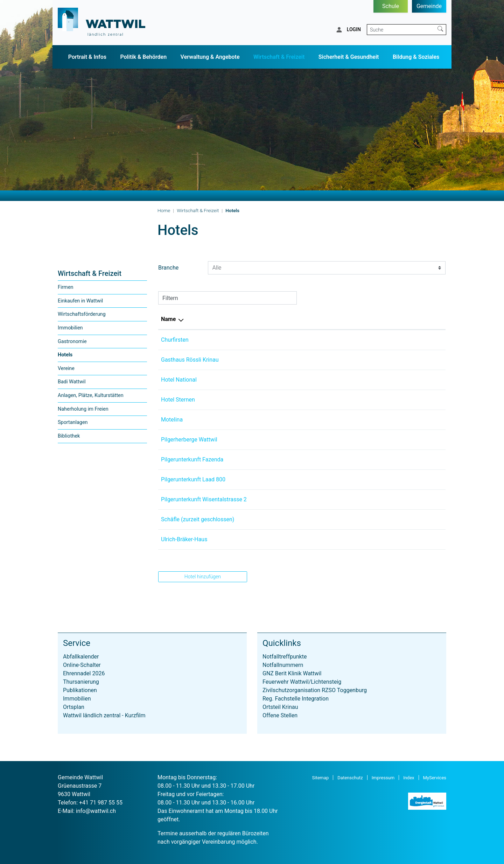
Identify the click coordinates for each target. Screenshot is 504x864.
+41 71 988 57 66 (308, 360)
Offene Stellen (280, 715)
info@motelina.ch (376, 420)
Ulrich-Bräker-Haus (184, 539)
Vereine (66, 368)
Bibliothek (69, 436)
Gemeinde (429, 6)
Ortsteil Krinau (280, 707)
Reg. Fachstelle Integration (296, 699)
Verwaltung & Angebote (210, 57)
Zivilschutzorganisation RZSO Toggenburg (315, 690)
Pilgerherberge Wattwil (189, 440)
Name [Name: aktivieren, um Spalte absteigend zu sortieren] (168, 319)
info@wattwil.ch (96, 811)
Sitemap (321, 778)
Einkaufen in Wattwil (80, 301)
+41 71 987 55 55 (101, 803)
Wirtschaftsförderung (82, 314)
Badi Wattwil (72, 382)
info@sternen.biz (375, 400)
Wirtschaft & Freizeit (279, 57)
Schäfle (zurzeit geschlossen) (198, 519)
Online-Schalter (82, 665)
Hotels (72, 357)
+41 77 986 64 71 (308, 420)
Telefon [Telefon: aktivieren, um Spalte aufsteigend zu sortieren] (296, 319)
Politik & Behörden (143, 57)
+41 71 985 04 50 (308, 459)
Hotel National (179, 380)
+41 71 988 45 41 (308, 499)
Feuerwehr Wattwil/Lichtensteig (302, 682)
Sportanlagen (73, 422)
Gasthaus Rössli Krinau (190, 360)
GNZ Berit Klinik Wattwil (292, 673)
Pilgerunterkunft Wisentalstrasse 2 (204, 499)
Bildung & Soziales (416, 57)
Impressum (383, 778)
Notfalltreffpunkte (285, 657)
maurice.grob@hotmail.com (388, 380)
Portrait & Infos (87, 57)
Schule (391, 6)
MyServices (435, 778)
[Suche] (401, 30)
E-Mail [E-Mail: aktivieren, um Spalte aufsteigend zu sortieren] (362, 319)
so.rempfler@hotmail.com (386, 479)
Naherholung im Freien (83, 409)
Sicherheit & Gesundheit (349, 57)
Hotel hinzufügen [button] (203, 577)
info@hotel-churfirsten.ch (385, 340)
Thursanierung (81, 682)
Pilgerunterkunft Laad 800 (193, 479)
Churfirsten (175, 340)
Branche (168, 268)
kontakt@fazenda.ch (379, 459)
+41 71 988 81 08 (308, 539)
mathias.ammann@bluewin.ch (392, 539)
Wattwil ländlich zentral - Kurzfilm (104, 715)
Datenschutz (350, 778)
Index (409, 778)
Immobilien (70, 328)
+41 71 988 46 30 (308, 440)
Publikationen (80, 690)
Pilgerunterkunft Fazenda (192, 459)
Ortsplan (74, 707)
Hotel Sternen (178, 400)
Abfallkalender (81, 657)
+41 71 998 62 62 (308, 400)
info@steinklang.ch (378, 440)
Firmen (66, 287)
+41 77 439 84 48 (308, 380)
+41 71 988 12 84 (308, 340)
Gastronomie (72, 342)
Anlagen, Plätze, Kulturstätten (91, 395)
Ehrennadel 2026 (84, 673)
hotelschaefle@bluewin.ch (386, 519)
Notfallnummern (283, 665)
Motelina (172, 420)
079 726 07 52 (304, 479)
